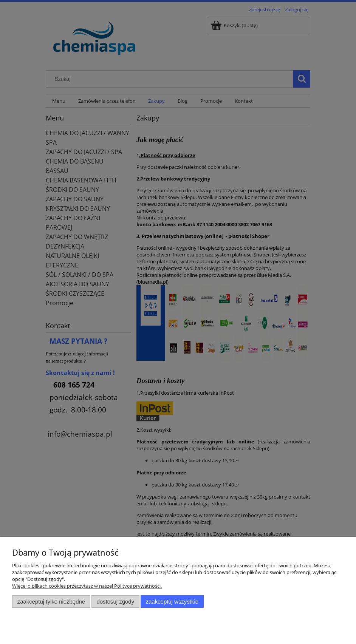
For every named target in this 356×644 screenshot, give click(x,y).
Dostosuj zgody (115, 602)
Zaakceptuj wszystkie (172, 602)
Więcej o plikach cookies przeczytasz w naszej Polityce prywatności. (87, 586)
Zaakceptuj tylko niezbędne (51, 602)
